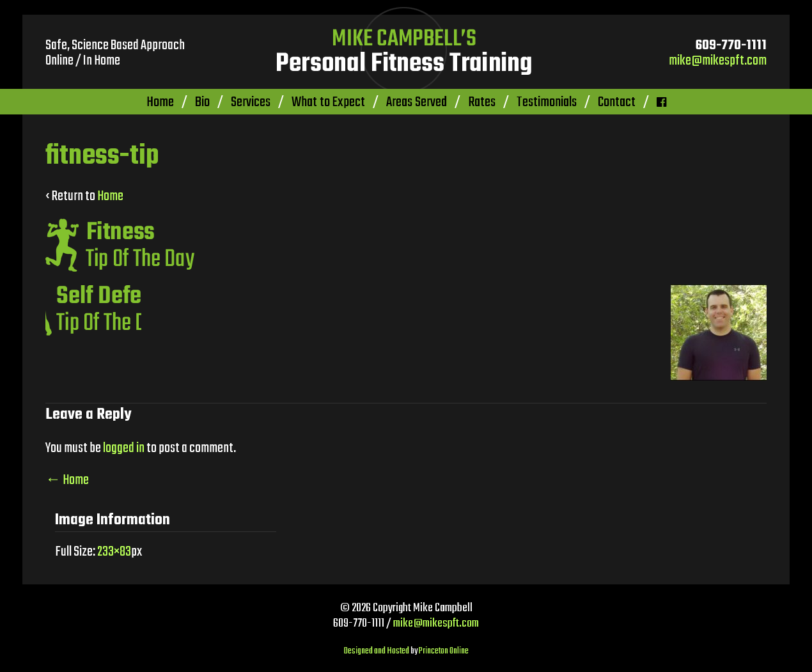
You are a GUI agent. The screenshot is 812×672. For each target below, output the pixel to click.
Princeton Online (444, 651)
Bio (202, 102)
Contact (617, 102)
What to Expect (328, 102)
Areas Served (417, 102)
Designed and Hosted (377, 651)
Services (251, 102)
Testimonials (547, 102)
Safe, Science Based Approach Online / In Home (115, 53)
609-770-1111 (731, 45)
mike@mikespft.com (718, 61)
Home (160, 102)
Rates (482, 102)
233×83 (114, 552)
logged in (124, 448)
